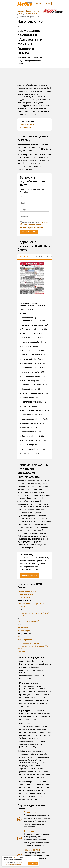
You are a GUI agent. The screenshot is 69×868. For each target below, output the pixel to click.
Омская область (32, 11)
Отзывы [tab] (50, 257)
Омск (21, 14)
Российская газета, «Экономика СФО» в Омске (34, 647)
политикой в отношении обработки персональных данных (33, 227)
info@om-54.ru (26, 127)
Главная (21, 11)
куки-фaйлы (16, 858)
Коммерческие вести (27, 591)
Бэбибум (21, 607)
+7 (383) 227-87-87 (28, 124)
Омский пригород (25, 640)
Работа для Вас (24, 597)
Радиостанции (30, 812)
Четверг (21, 637)
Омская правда (24, 627)
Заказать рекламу (43, 4)
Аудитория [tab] (24, 257)
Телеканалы (29, 831)
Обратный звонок (30, 575)
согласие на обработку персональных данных (34, 223)
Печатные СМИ (31, 14)
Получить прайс (29, 232)
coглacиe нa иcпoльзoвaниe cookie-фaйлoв (12, 863)
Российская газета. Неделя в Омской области (33, 614)
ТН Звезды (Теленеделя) (28, 621)
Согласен (33, 863)
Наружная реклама (32, 850)
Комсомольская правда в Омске (31, 604)
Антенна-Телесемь (25, 594)
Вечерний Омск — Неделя (28, 643)
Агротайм (21, 651)
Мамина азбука (24, 631)
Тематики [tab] (38, 257)
